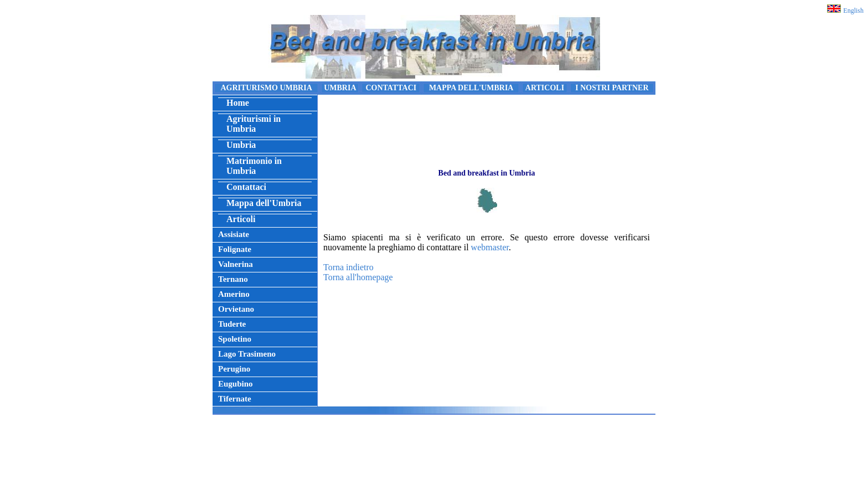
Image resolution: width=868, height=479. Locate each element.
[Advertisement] (434, 450)
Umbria (241, 145)
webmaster (490, 247)
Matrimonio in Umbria (254, 166)
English (853, 11)
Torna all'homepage (358, 277)
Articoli (241, 219)
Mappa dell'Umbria (264, 203)
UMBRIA (340, 88)
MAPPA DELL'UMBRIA (471, 88)
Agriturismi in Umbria (254, 124)
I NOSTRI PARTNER (612, 88)
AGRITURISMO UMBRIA (266, 88)
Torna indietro (348, 267)
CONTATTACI (391, 88)
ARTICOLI (545, 88)
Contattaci (246, 187)
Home (238, 103)
